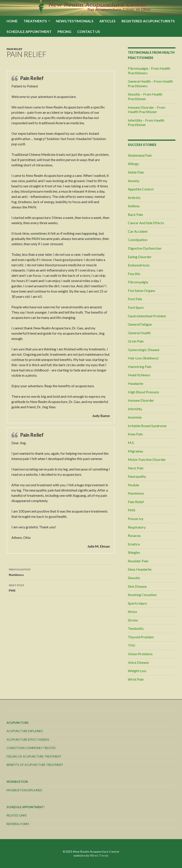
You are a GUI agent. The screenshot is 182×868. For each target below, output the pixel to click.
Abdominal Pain (140, 155)
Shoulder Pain (138, 561)
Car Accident (138, 231)
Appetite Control (141, 189)
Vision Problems (140, 654)
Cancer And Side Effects (146, 223)
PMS (61, 588)
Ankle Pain (136, 172)
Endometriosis (139, 265)
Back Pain (135, 214)
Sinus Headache (140, 569)
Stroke (133, 620)
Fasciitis (134, 274)
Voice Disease (138, 662)
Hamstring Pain (140, 367)
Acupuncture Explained (25, 731)
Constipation (138, 240)
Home (12, 21)
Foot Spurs (136, 307)
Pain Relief (14, 49)
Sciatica (134, 544)
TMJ (132, 645)
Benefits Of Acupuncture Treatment (35, 765)
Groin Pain (136, 341)
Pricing (64, 31)
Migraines (136, 451)
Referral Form (18, 824)
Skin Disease (137, 586)
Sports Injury (137, 603)
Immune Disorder (141, 400)
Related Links (17, 815)
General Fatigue (140, 324)
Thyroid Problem (141, 637)
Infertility (135, 409)
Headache (136, 383)
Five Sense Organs (142, 290)
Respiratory (137, 527)
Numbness (61, 572)
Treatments (35, 21)
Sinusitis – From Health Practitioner (145, 96)
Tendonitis (136, 628)
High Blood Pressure (143, 392)
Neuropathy (137, 476)
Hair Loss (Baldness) (143, 358)
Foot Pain (135, 299)
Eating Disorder (140, 257)
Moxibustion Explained (24, 790)
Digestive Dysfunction (145, 248)
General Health (139, 333)
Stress (132, 612)
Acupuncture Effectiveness (28, 740)
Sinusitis (134, 578)
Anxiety (134, 181)
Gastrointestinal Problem (147, 316)
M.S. (131, 443)
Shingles (134, 552)
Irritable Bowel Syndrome (147, 426)
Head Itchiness (139, 375)
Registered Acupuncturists (148, 21)
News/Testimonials (75, 21)
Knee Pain (135, 434)
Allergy (133, 164)
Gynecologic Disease (144, 350)
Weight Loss (137, 671)
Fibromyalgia (138, 282)
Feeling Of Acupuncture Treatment (34, 756)
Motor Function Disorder (147, 459)
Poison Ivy (136, 519)
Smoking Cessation (142, 595)
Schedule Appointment (29, 31)
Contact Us (89, 31)
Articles (107, 21)
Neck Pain (136, 468)
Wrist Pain (136, 679)
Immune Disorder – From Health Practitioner (146, 110)
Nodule (133, 485)
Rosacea (134, 535)
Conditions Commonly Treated (31, 748)
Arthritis (134, 198)
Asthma (134, 206)
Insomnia (135, 417)
